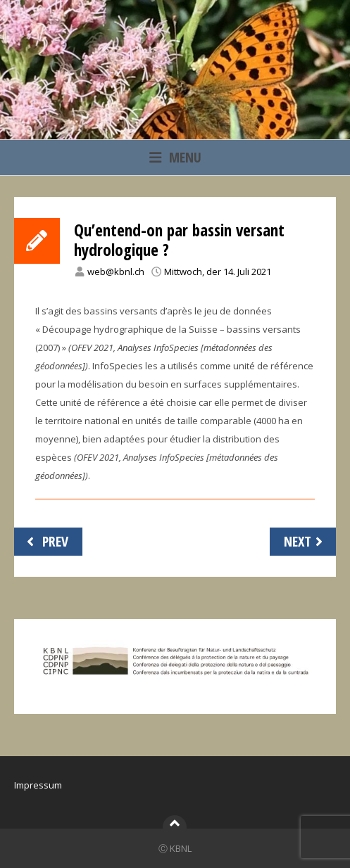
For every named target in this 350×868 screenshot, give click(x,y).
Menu (175, 157)
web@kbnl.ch (116, 272)
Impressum (38, 785)
